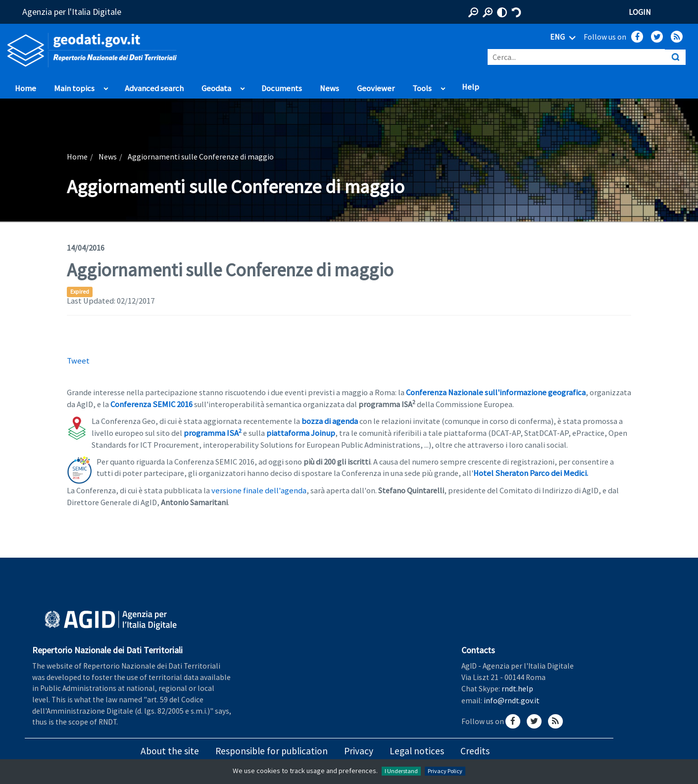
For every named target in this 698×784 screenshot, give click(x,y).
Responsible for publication (272, 751)
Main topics (74, 88)
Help (471, 87)
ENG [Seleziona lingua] (564, 38)
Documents (282, 88)
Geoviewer (376, 88)
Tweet (78, 361)
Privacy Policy (445, 771)
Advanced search (154, 88)
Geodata (216, 88)
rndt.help (517, 688)
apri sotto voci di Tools (443, 86)
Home (25, 88)
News (329, 88)
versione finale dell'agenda (259, 491)
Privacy (359, 751)
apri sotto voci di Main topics (106, 86)
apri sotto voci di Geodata (242, 86)
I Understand (401, 771)
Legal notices (417, 751)
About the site (170, 751)
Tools (422, 88)
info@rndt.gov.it (512, 700)
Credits (475, 751)
